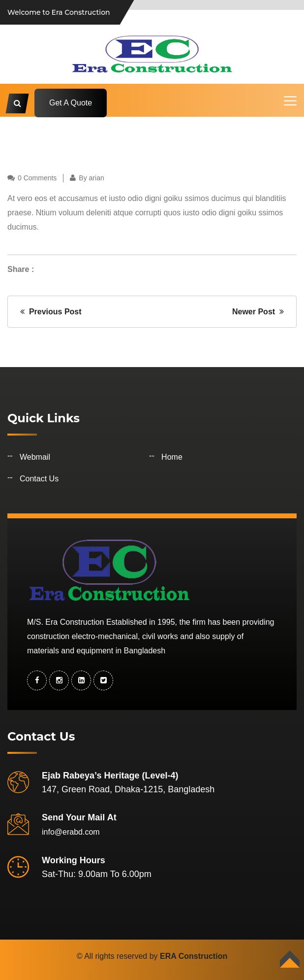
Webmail (35, 457)
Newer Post (258, 312)
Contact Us (39, 479)
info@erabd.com (71, 832)
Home (172, 457)
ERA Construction (194, 956)
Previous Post (51, 312)
